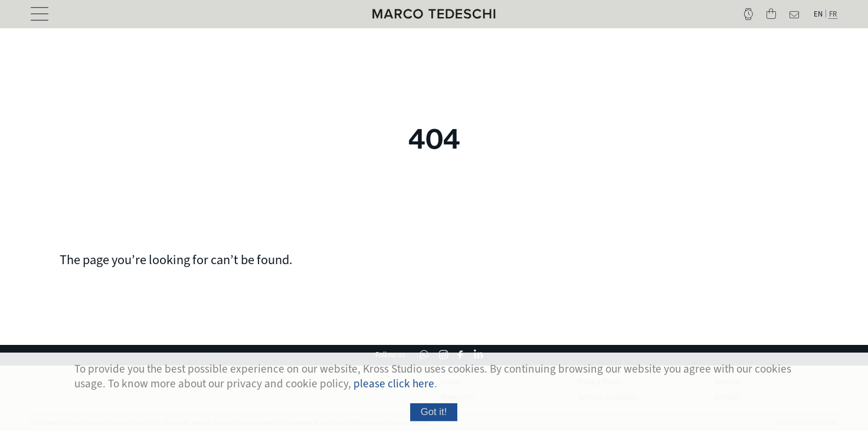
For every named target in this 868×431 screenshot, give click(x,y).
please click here (394, 387)
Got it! (434, 415)
